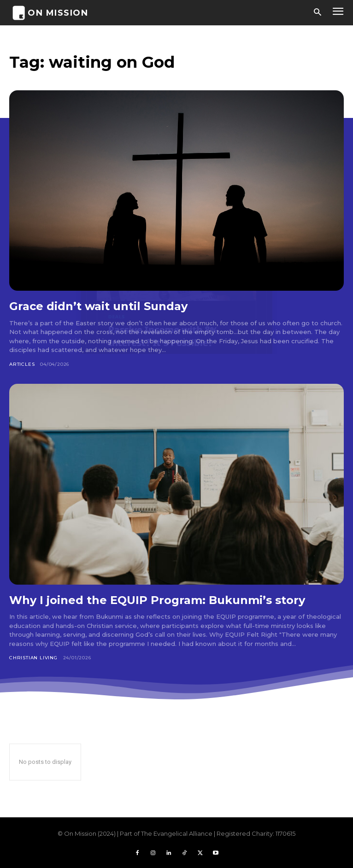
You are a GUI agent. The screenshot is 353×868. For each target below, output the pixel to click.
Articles (22, 364)
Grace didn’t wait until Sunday (98, 306)
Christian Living (33, 658)
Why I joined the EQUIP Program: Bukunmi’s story (157, 600)
